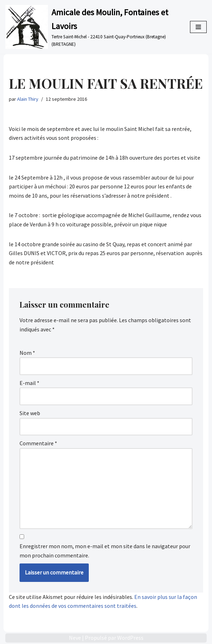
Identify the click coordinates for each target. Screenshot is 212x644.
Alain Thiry (28, 99)
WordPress (130, 638)
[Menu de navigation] (198, 27)
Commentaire (38, 443)
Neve (75, 638)
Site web (30, 413)
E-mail (29, 383)
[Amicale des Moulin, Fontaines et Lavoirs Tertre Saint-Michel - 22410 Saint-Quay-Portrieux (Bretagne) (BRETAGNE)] (92, 27)
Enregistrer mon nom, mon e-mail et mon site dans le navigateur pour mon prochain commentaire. (105, 551)
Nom (27, 353)
